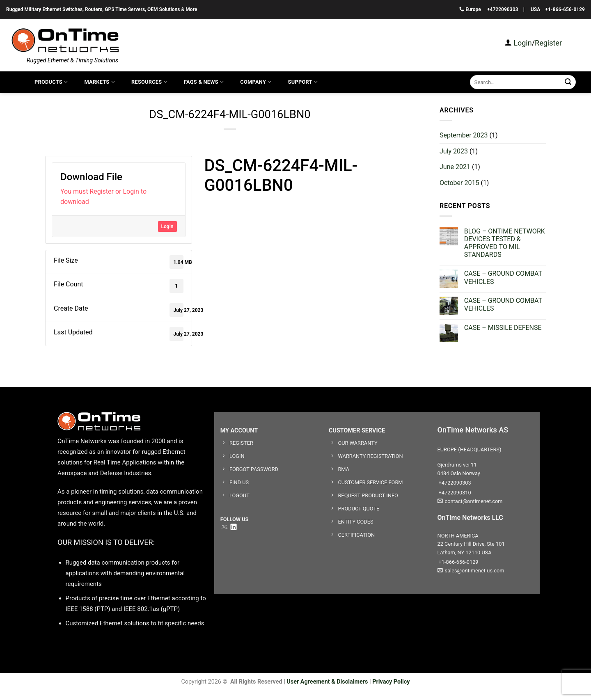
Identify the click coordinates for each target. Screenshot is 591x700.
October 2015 (459, 183)
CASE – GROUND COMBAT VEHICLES (503, 277)
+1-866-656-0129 (565, 9)
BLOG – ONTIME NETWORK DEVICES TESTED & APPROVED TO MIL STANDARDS (505, 243)
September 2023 (464, 135)
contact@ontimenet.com (470, 501)
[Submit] (568, 82)
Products (51, 82)
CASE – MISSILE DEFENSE (503, 328)
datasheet (218, 204)
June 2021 (455, 167)
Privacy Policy (391, 682)
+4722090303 (503, 9)
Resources (149, 82)
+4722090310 (454, 493)
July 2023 (454, 151)
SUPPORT (303, 82)
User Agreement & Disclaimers (327, 682)
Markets (100, 82)
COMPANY (256, 82)
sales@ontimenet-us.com (471, 571)
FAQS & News (204, 82)
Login (522, 43)
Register (548, 43)
